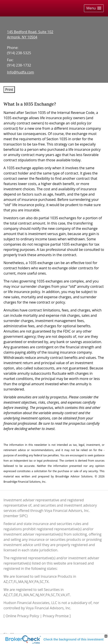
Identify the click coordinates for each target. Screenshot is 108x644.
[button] (94, 8)
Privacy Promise (56, 616)
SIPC (23, 516)
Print (9, 90)
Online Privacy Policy (22, 616)
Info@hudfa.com (21, 72)
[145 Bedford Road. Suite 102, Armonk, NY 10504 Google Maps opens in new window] (30, 34)
